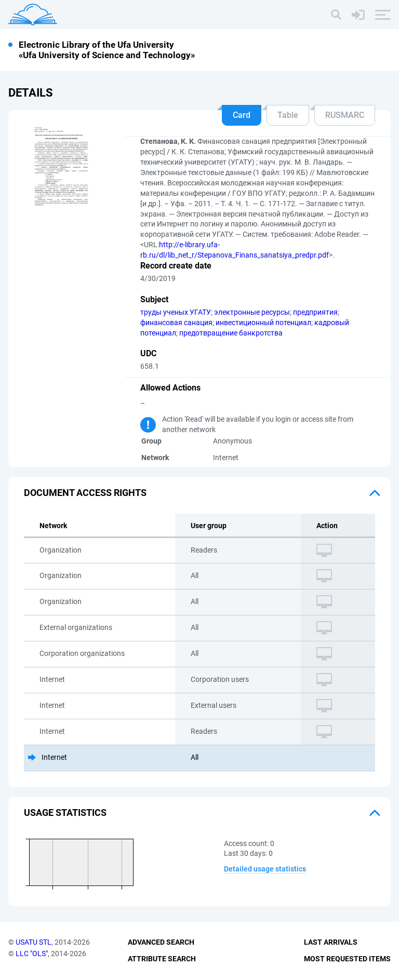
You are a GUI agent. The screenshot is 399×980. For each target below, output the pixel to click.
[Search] (336, 15)
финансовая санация (176, 323)
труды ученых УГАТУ (176, 312)
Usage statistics (65, 813)
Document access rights (85, 493)
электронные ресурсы (252, 312)
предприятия (315, 312)
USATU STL (34, 942)
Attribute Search (162, 959)
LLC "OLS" (32, 954)
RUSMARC (345, 115)
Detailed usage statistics (265, 869)
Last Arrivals (331, 942)
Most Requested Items (347, 959)
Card (242, 115)
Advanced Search (161, 942)
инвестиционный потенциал (263, 323)
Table (288, 115)
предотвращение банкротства (231, 333)
